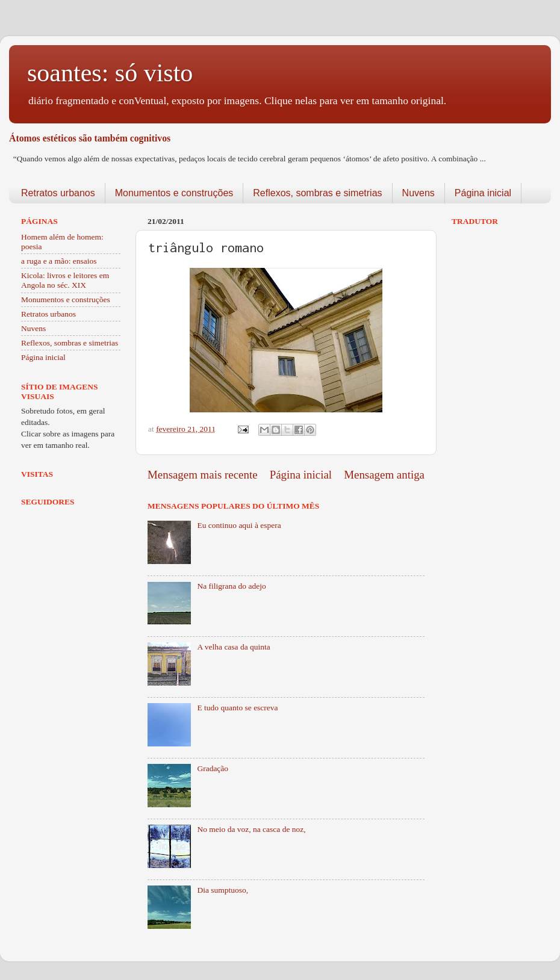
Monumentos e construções (174, 193)
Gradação (213, 768)
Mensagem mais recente (203, 475)
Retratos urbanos (58, 193)
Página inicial (483, 193)
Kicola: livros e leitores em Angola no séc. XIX (65, 280)
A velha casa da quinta (233, 647)
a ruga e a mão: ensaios (59, 261)
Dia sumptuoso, (222, 890)
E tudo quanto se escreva (237, 708)
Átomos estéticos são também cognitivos (90, 138)
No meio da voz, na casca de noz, (251, 829)
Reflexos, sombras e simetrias (317, 193)
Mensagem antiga (384, 475)
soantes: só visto (110, 73)
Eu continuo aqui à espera (239, 525)
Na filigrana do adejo (231, 586)
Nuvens (418, 193)
